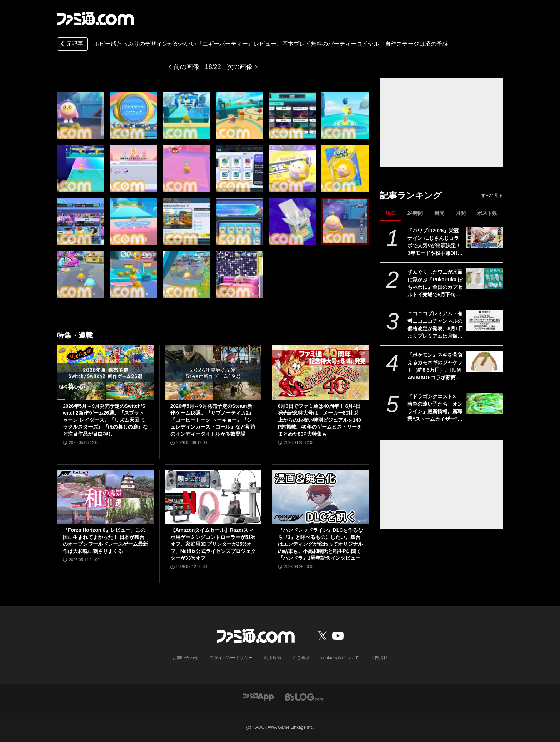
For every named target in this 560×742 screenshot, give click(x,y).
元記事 (71, 44)
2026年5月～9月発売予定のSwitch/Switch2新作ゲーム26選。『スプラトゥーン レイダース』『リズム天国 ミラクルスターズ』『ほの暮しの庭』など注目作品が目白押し (105, 420)
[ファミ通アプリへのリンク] (258, 696)
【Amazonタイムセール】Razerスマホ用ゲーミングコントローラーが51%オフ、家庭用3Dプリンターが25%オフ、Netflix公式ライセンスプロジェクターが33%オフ (213, 544)
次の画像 (240, 67)
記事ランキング (411, 195)
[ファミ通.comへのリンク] (95, 19)
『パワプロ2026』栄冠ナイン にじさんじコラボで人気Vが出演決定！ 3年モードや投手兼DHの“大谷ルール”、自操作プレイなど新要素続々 (435, 242)
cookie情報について (340, 658)
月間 (461, 213)
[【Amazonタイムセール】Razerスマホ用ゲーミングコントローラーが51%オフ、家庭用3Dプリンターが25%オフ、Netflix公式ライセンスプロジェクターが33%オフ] (213, 497)
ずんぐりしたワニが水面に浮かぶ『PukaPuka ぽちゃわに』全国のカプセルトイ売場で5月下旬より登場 (435, 284)
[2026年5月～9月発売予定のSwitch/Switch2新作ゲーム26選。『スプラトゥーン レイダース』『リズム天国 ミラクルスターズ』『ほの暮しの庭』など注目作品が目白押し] (106, 372)
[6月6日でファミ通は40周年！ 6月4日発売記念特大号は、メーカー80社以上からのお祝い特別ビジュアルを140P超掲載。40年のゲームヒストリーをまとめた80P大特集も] (321, 372)
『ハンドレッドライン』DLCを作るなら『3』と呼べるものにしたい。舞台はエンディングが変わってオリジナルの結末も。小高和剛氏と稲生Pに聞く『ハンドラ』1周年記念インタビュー (321, 544)
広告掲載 (379, 658)
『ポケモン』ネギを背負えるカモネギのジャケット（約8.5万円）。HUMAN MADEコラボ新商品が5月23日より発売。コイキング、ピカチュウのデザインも (435, 367)
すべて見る (492, 196)
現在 (391, 213)
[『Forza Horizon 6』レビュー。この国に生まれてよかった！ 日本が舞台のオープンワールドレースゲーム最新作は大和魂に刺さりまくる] (106, 497)
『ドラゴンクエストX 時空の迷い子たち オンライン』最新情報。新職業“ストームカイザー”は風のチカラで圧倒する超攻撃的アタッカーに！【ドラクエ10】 (435, 408)
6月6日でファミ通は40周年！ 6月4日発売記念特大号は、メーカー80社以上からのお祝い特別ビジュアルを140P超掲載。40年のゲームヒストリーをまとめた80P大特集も (320, 420)
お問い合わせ (185, 658)
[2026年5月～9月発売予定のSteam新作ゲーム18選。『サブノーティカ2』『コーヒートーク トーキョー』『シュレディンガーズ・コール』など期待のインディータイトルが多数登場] (213, 372)
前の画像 (186, 67)
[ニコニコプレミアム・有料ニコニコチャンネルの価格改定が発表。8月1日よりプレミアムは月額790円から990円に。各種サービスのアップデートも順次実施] (484, 320)
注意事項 (301, 658)
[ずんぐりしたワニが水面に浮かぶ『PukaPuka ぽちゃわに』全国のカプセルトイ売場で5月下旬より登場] (484, 279)
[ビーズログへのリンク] (304, 696)
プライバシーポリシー (231, 658)
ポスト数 (487, 213)
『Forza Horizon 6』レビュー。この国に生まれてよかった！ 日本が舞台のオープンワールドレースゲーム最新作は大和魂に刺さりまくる (105, 541)
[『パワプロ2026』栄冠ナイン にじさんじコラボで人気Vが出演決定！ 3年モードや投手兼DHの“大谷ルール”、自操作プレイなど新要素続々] (484, 237)
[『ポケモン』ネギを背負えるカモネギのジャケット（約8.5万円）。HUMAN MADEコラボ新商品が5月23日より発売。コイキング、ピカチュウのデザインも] (484, 362)
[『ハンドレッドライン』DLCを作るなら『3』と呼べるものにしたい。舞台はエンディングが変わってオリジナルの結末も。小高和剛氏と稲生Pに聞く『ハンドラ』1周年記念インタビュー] (321, 497)
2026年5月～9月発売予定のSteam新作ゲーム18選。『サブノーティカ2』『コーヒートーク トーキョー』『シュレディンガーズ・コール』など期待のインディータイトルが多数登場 (213, 420)
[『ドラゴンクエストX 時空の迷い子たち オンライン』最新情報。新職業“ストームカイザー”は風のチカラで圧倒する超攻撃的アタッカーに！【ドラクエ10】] (484, 403)
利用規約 (272, 658)
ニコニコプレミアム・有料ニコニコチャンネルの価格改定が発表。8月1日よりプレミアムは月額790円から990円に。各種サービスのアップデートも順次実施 (435, 325)
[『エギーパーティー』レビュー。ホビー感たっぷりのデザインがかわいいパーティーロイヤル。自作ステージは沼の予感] (81, 115)
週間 (439, 213)
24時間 (415, 213)
